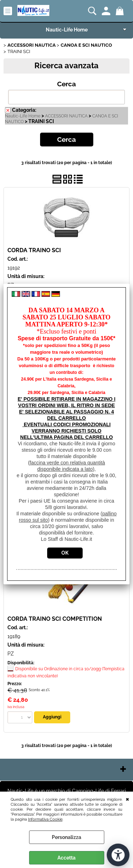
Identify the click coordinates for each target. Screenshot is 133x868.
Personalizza (66, 837)
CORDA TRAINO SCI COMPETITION (55, 619)
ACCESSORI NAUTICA (66, 116)
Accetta (66, 858)
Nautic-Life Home (67, 30)
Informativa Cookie (45, 819)
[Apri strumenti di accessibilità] (118, 855)
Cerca (66, 84)
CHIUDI (128, 799)
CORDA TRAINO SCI (34, 250)
